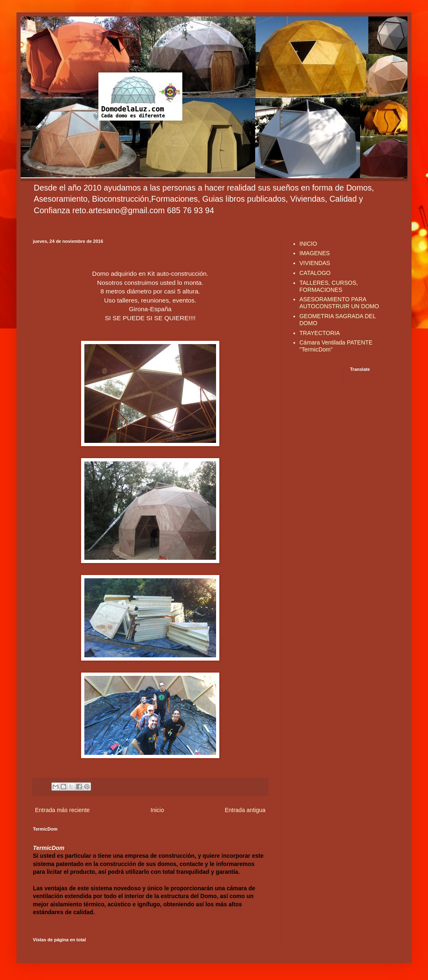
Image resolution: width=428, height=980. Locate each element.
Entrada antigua (245, 810)
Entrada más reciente (62, 810)
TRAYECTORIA (320, 333)
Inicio (157, 810)
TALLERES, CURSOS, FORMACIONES (329, 286)
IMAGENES (315, 253)
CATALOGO (315, 273)
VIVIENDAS (315, 263)
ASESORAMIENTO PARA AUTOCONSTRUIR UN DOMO (339, 303)
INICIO (308, 244)
